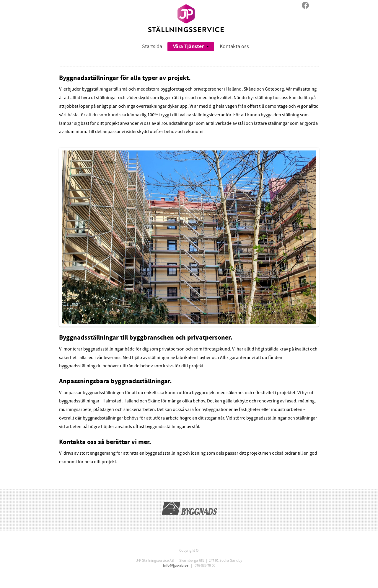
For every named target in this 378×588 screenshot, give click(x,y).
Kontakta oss (234, 46)
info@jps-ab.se (176, 566)
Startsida (152, 46)
